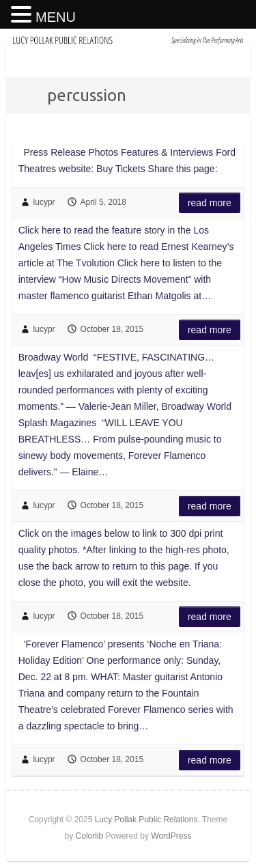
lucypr (44, 202)
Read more (210, 203)
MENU (56, 17)
